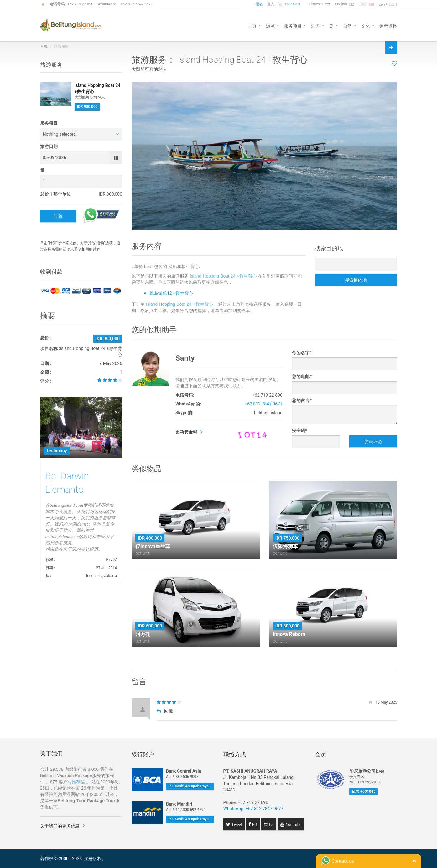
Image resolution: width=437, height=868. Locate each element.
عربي (387, 4)
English (344, 4)
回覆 (165, 711)
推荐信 (78, 782)
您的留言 (302, 400)
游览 (270, 26)
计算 (58, 216)
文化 (366, 26)
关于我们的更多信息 (60, 826)
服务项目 (293, 26)
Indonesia (318, 4)
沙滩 (315, 26)
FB (254, 824)
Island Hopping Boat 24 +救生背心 (223, 276)
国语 (367, 4)
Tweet (236, 824)
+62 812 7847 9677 (137, 4)
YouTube (293, 824)
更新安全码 (186, 432)
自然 (347, 26)
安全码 (299, 431)
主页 (252, 26)
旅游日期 (49, 146)
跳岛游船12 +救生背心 (171, 293)
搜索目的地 (356, 280)
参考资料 (388, 26)
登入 (271, 4)
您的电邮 (302, 377)
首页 (44, 46)
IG (271, 824)
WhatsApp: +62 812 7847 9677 (253, 809)
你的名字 (302, 353)
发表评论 (373, 442)
